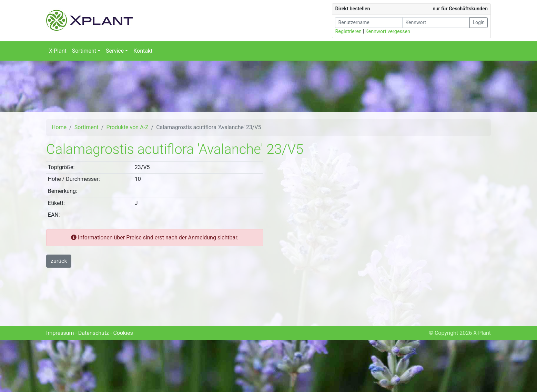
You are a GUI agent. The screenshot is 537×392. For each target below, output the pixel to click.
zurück (59, 261)
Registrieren (348, 32)
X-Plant (58, 51)
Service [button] (115, 51)
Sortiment (87, 127)
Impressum (60, 333)
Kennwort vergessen (388, 32)
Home (59, 127)
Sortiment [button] (84, 51)
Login (479, 22)
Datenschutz (94, 333)
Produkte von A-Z (127, 127)
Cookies (123, 333)
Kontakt (143, 51)
